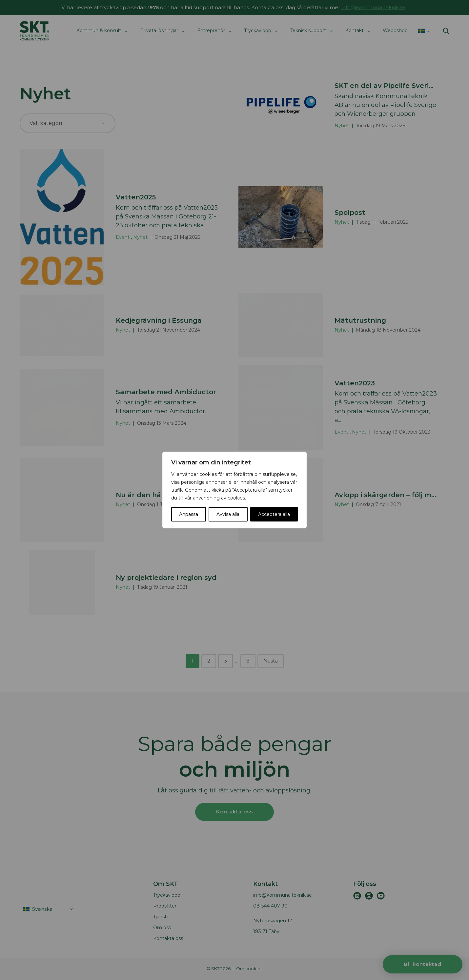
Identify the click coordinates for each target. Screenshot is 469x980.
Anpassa (189, 514)
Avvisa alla (228, 514)
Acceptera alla (274, 514)
